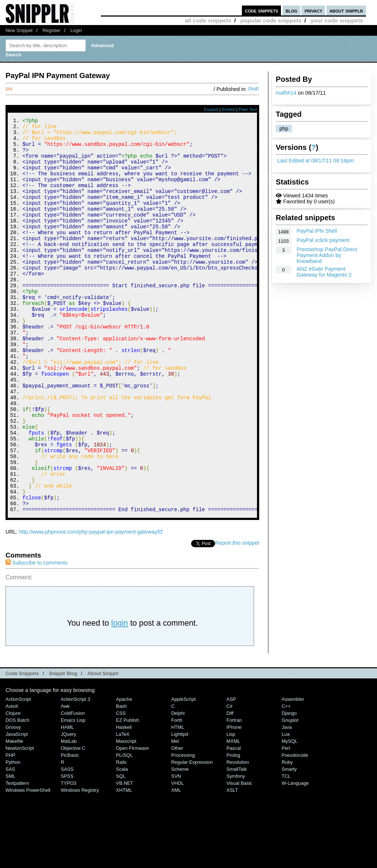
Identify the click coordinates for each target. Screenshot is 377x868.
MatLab (69, 815)
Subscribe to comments (36, 637)
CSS (121, 787)
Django (289, 787)
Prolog (233, 829)
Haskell (124, 801)
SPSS (67, 850)
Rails (121, 836)
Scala (122, 843)
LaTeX (123, 808)
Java (287, 801)
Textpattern (17, 857)
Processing (183, 829)
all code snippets (208, 20)
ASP (231, 773)
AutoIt (12, 780)
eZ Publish (128, 794)
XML (176, 864)
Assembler (293, 773)
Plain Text (248, 109)
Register (52, 30)
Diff (230, 787)
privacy (313, 10)
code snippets (262, 10)
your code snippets (337, 20)
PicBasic (70, 829)
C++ (286, 780)
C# (230, 780)
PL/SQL (124, 829)
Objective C (73, 822)
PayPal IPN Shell (317, 231)
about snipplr (346, 10)
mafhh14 (286, 93)
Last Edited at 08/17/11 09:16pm (316, 161)
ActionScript (18, 773)
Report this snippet (237, 617)
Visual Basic (239, 857)
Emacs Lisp (73, 794)
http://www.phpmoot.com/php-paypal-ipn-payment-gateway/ (89, 606)
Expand (211, 109)
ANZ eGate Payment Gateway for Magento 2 (324, 272)
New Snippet (19, 30)
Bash (121, 780)
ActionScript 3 (75, 773)
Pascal (234, 822)
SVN (176, 850)
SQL (121, 850)
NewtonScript (20, 822)
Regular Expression (192, 836)
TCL (286, 850)
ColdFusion (73, 787)
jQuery (68, 808)
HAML (67, 801)
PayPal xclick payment (323, 240)
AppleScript (183, 773)
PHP (254, 89)
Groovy (13, 801)
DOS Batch (17, 794)
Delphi (178, 787)
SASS (67, 843)
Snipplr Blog (63, 747)
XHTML (124, 864)
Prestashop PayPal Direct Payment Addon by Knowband (327, 255)
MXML (233, 815)
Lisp (231, 808)
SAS (10, 843)
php (284, 129)
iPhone (234, 801)
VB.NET (125, 857)
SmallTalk (237, 843)
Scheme (180, 843)
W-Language (295, 857)
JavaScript (17, 808)
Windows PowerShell (28, 864)
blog (292, 10)
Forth (177, 794)
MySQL (290, 815)
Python (13, 836)
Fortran (234, 794)
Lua (286, 808)
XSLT (232, 864)
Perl (286, 822)
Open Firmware (132, 822)
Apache (124, 773)
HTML (178, 801)
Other (177, 822)
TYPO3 (68, 857)
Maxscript (126, 815)
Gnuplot (290, 794)
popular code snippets (271, 20)
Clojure (13, 787)
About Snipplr (103, 747)
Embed (228, 109)
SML (10, 850)
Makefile (14, 815)
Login (76, 30)
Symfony (236, 850)
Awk (65, 780)
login (120, 697)
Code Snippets (22, 747)
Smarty (289, 843)
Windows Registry (80, 864)
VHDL (178, 857)
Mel (175, 815)
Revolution (238, 836)
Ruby (287, 836)
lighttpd (180, 808)
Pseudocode (295, 829)
